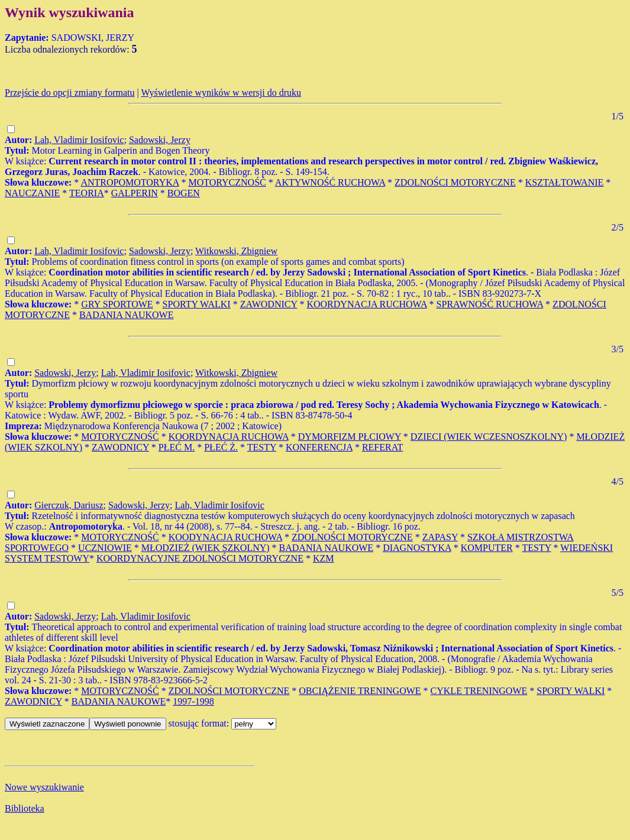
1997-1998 (193, 701)
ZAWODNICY (269, 304)
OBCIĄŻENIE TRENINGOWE (360, 691)
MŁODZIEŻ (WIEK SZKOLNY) (206, 548)
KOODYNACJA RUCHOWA (225, 537)
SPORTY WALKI (197, 304)
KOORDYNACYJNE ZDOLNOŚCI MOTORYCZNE (200, 558)
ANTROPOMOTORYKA (130, 182)
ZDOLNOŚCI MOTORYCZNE (455, 182)
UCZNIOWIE (105, 548)
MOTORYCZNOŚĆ (227, 182)
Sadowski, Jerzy (160, 140)
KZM (324, 558)
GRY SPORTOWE (117, 304)
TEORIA (87, 193)
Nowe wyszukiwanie (44, 787)
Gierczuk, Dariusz (69, 505)
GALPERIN (135, 193)
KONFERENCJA (319, 447)
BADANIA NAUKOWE (127, 315)
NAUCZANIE (32, 193)
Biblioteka (25, 808)
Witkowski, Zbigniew (236, 251)
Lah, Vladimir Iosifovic (79, 140)
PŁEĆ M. (177, 447)
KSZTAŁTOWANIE (565, 182)
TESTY (262, 447)
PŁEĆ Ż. (221, 447)
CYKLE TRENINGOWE (479, 691)
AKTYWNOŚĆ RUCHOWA (330, 182)
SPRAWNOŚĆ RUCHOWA (490, 304)
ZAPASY (440, 537)
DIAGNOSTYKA (417, 548)
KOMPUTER (487, 548)
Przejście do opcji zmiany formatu (70, 93)
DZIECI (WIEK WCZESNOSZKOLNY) (489, 437)
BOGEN (184, 193)
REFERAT (382, 447)
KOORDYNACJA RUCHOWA (366, 304)
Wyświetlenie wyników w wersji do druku (221, 93)
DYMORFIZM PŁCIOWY (350, 437)
